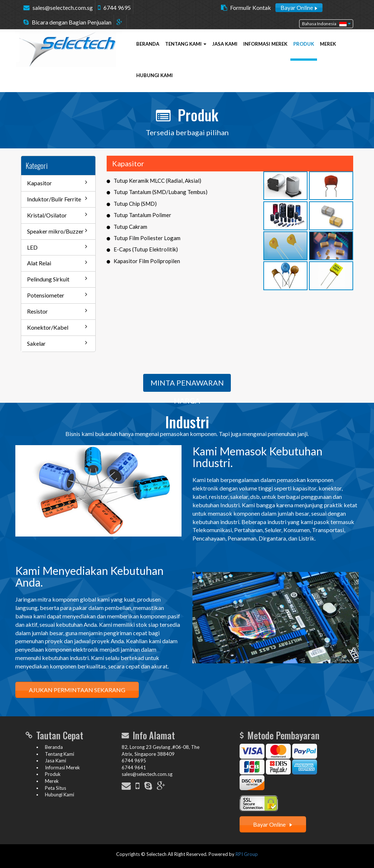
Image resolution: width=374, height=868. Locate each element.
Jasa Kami (56, 761)
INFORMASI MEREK (265, 44)
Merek (52, 781)
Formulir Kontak (251, 7)
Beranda (54, 747)
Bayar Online (299, 7)
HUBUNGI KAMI (154, 75)
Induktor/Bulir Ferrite (57, 199)
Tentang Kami (60, 754)
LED (57, 247)
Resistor (57, 311)
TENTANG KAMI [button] (186, 44)
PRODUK (304, 44)
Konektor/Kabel (57, 327)
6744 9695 (117, 7)
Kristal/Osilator (57, 215)
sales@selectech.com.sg (63, 7)
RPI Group (247, 854)
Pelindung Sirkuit (57, 279)
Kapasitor (57, 183)
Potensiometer (57, 295)
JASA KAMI (225, 44)
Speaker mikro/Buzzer (57, 231)
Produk (53, 774)
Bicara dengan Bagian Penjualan (72, 22)
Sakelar (57, 343)
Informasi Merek (62, 767)
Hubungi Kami (60, 795)
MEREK (328, 44)
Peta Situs (56, 788)
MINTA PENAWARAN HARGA (187, 385)
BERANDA (148, 44)
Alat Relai (57, 263)
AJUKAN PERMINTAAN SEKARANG (77, 690)
